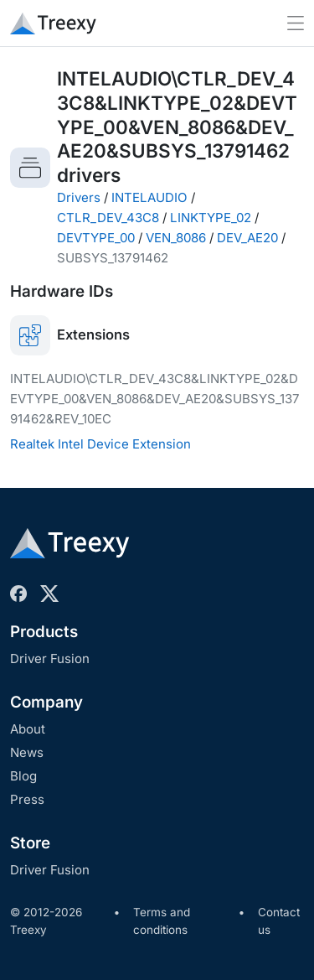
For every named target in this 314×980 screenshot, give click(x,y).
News (27, 752)
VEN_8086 (176, 238)
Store (30, 843)
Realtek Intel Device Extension (100, 444)
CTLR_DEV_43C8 (108, 218)
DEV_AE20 (247, 238)
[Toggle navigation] (296, 23)
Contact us (279, 921)
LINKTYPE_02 (211, 218)
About (28, 729)
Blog (23, 776)
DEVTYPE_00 (96, 238)
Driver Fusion (50, 659)
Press (27, 799)
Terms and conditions (162, 921)
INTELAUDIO (149, 197)
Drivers (79, 197)
